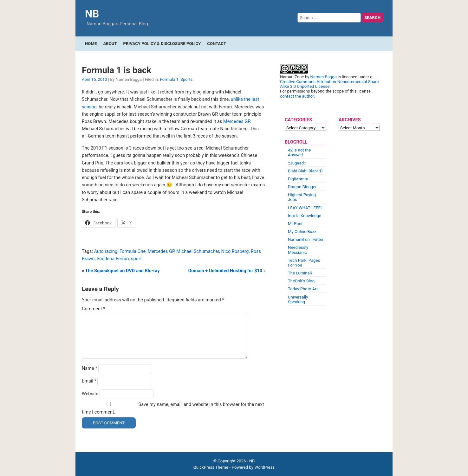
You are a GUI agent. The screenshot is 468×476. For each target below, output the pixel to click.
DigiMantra (298, 179)
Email (89, 381)
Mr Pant (295, 224)
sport (136, 259)
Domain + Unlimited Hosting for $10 (225, 271)
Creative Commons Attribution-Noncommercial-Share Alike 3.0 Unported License (329, 84)
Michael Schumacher (198, 251)
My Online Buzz (302, 232)
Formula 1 (169, 79)
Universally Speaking (298, 299)
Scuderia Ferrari (113, 259)
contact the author (297, 96)
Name (90, 368)
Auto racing (106, 251)
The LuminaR (300, 273)
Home (91, 44)
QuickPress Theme (211, 467)
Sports (186, 79)
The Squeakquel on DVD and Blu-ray (123, 271)
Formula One (133, 251)
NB (92, 14)
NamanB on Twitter (306, 239)
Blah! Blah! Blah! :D (305, 171)
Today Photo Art (303, 289)
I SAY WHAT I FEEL (305, 208)
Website (90, 394)
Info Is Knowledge (305, 216)
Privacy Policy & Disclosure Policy (162, 44)
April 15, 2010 (94, 79)
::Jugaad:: (297, 163)
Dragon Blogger (302, 187)
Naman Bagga (324, 77)
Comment (94, 309)
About (110, 44)
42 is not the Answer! (299, 152)
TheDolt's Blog (301, 281)
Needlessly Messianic (298, 250)
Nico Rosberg (235, 251)
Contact (217, 44)
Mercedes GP (237, 122)
